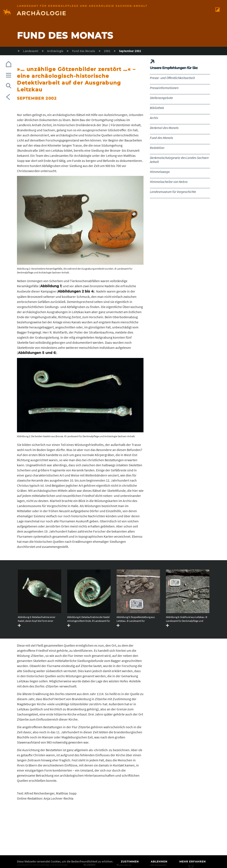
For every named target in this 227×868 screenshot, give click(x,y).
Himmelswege (160, 172)
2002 (107, 51)
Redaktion (157, 148)
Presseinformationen (164, 88)
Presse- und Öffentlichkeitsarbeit (172, 78)
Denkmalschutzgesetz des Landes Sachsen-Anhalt (180, 160)
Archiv (154, 118)
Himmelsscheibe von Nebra (169, 182)
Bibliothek (157, 108)
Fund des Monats (84, 51)
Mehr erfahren (193, 862)
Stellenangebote (161, 98)
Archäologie (55, 51)
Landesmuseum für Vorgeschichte (173, 192)
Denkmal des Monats (164, 128)
